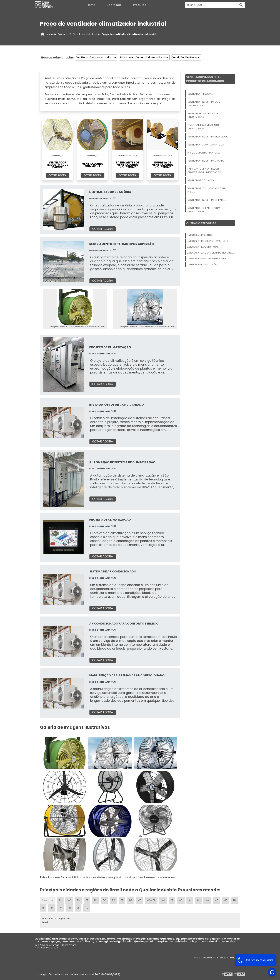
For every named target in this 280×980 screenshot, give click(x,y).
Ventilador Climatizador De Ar (206, 145)
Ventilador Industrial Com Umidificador (204, 104)
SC (104, 900)
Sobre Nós (114, 5)
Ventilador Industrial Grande (206, 161)
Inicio (197, 958)
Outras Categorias (201, 223)
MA (207, 900)
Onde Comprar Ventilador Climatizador (204, 127)
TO (87, 908)
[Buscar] (241, 5)
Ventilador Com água (201, 180)
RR (69, 908)
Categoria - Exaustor (199, 235)
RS (114, 900)
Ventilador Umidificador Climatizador (203, 115)
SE (78, 908)
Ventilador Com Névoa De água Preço (207, 190)
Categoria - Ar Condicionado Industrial (210, 253)
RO (60, 908)
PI (43, 908)
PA (172, 900)
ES (78, 900)
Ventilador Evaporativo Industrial (96, 57)
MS (226, 900)
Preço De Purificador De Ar (204, 153)
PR (96, 900)
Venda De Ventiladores (187, 57)
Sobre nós (209, 958)
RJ (60, 900)
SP (87, 900)
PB (234, 900)
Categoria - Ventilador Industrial (206, 259)
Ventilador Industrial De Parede (207, 200)
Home (91, 5)
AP (198, 900)
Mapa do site (238, 958)
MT (216, 900)
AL (190, 900)
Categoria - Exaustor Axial (202, 247)
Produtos (142, 5)
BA (131, 900)
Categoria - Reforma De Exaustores (207, 241)
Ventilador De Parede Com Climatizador (204, 210)
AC (181, 900)
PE (122, 900)
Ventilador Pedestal (200, 94)
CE (140, 900)
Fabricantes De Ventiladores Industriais (144, 57)
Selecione (47, 900)
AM (163, 900)
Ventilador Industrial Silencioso (208, 137)
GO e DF (151, 900)
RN (51, 908)
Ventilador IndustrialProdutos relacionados (205, 79)
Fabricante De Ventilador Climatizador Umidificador (204, 171)
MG (69, 900)
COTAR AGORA (57, 175)
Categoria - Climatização (202, 264)
